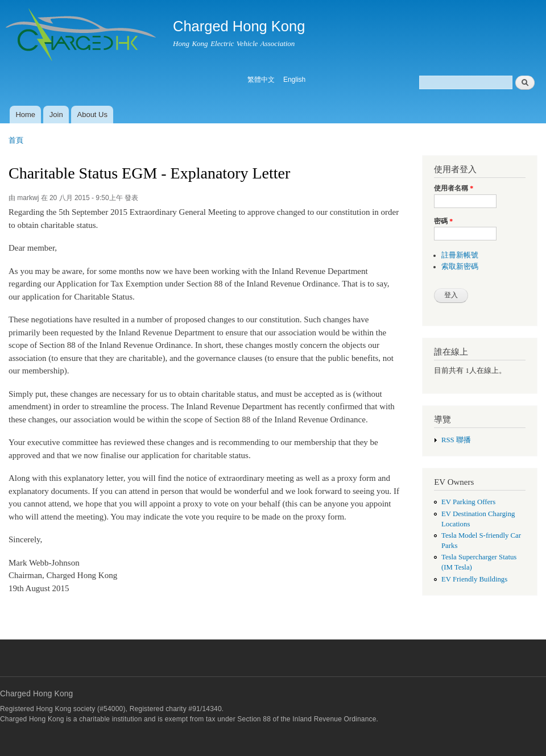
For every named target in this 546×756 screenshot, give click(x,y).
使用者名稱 (454, 188)
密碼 (443, 221)
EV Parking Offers (468, 502)
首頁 (16, 140)
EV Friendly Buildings (474, 579)
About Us (92, 115)
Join (56, 115)
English (294, 80)
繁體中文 (261, 80)
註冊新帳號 (460, 255)
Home (25, 115)
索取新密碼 (460, 267)
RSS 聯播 (456, 440)
